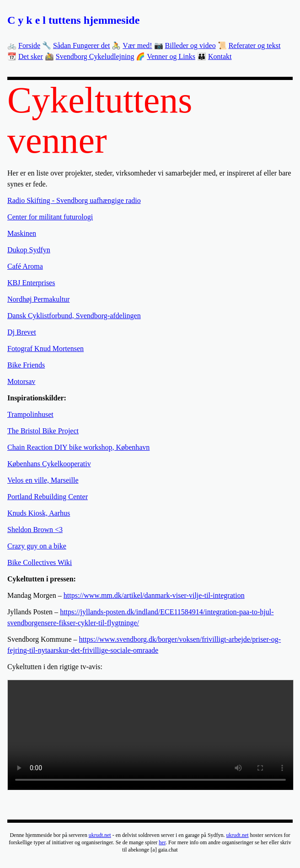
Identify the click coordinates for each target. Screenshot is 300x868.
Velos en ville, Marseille (43, 480)
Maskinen (22, 233)
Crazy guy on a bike (37, 546)
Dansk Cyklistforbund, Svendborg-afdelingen (74, 316)
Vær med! (137, 45)
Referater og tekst (255, 45)
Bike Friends (26, 365)
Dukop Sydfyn (29, 250)
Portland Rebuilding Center (48, 497)
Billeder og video (190, 45)
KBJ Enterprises (31, 283)
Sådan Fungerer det (81, 45)
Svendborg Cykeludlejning (95, 56)
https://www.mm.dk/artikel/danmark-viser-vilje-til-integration (154, 595)
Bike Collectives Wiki (40, 562)
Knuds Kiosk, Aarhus (39, 513)
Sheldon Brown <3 (35, 530)
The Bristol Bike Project (43, 431)
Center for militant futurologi (50, 217)
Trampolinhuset (30, 414)
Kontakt (220, 56)
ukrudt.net (100, 835)
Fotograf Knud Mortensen (46, 349)
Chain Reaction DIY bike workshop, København (78, 447)
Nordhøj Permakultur (38, 299)
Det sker (31, 56)
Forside (29, 45)
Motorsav (21, 381)
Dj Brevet (22, 332)
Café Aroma (25, 266)
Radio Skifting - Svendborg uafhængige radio (74, 200)
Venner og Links (171, 56)
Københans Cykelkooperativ (49, 464)
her (162, 842)
